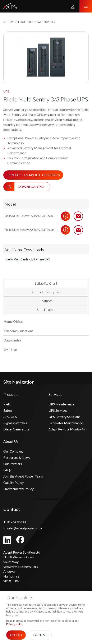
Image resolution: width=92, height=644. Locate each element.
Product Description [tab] (46, 292)
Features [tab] (46, 301)
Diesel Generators (16, 429)
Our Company (13, 451)
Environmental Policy (19, 489)
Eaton (8, 410)
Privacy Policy (15, 624)
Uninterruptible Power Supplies (32, 22)
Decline (40, 635)
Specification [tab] (46, 309)
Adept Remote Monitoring (68, 429)
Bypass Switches (15, 423)
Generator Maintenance (66, 423)
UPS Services (58, 410)
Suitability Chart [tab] (46, 283)
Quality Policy (13, 482)
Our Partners (13, 464)
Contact (78, 216)
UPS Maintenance (61, 404)
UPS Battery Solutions (64, 417)
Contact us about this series (33, 175)
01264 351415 (16, 522)
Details (66, 216)
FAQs (7, 470)
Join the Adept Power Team (23, 476)
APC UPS (10, 417)
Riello (7, 404)
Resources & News (17, 457)
